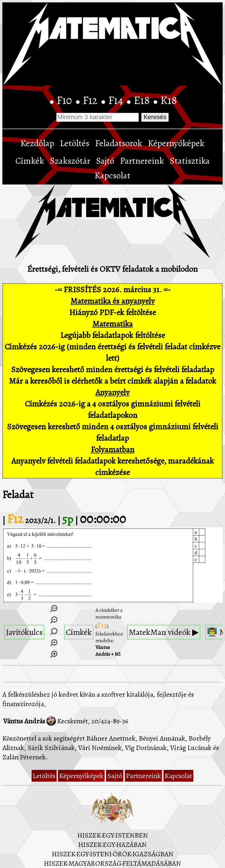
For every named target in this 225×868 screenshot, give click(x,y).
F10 (66, 100)
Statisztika (190, 161)
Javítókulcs (24, 632)
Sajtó (105, 161)
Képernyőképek (176, 143)
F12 (91, 100)
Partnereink (142, 161)
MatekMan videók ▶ (164, 632)
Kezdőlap (37, 143)
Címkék (30, 161)
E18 (143, 100)
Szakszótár (70, 161)
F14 (117, 100)
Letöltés (75, 143)
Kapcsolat (112, 175)
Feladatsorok (119, 143)
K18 (169, 100)
